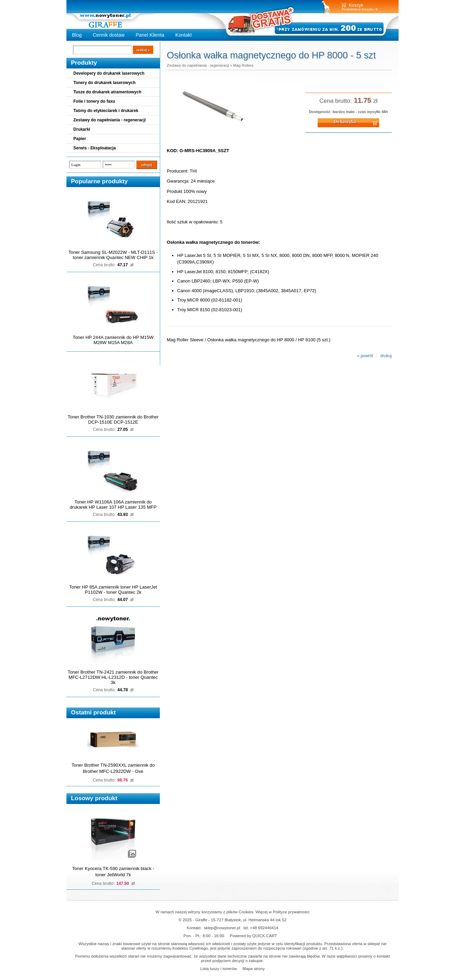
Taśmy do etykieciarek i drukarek (106, 111)
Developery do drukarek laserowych (109, 73)
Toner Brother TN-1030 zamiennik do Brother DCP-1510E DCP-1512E (113, 419)
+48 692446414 (264, 928)
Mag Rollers (243, 65)
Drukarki (82, 129)
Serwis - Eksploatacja (95, 148)
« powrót (365, 356)
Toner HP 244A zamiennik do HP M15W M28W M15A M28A (113, 340)
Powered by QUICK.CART (253, 936)
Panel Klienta (150, 35)
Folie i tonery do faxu (94, 101)
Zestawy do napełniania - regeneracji (110, 120)
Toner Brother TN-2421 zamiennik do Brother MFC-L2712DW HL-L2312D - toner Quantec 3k (113, 677)
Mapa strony (254, 968)
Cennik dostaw (109, 35)
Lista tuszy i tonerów (219, 968)
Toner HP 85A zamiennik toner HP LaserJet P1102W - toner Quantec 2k (113, 590)
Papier (80, 139)
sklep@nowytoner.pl (222, 928)
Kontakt (184, 35)
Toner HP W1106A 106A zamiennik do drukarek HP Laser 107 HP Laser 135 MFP (113, 505)
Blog (77, 35)
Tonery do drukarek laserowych (104, 83)
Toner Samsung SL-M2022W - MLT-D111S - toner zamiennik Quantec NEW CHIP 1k (113, 255)
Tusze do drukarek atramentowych (107, 92)
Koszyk (356, 5)
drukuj (386, 356)
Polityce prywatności (291, 912)
